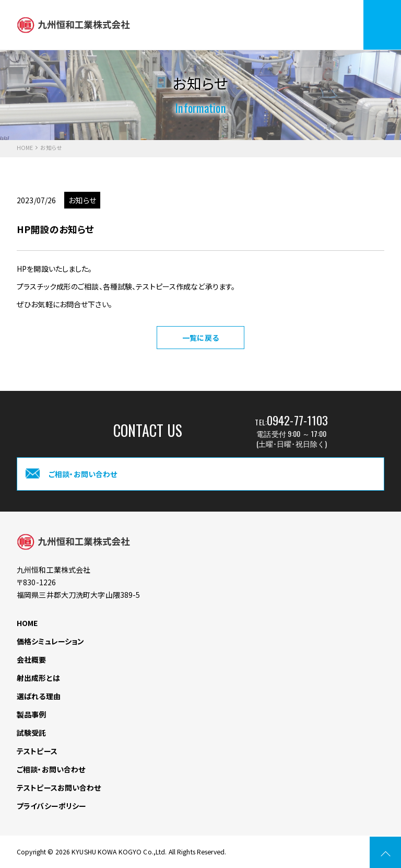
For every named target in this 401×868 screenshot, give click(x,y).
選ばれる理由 (39, 696)
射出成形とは (38, 678)
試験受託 (32, 733)
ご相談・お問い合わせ (51, 769)
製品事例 (32, 714)
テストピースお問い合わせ (59, 788)
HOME (25, 148)
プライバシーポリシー (51, 806)
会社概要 (32, 659)
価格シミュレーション (50, 641)
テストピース (37, 751)
